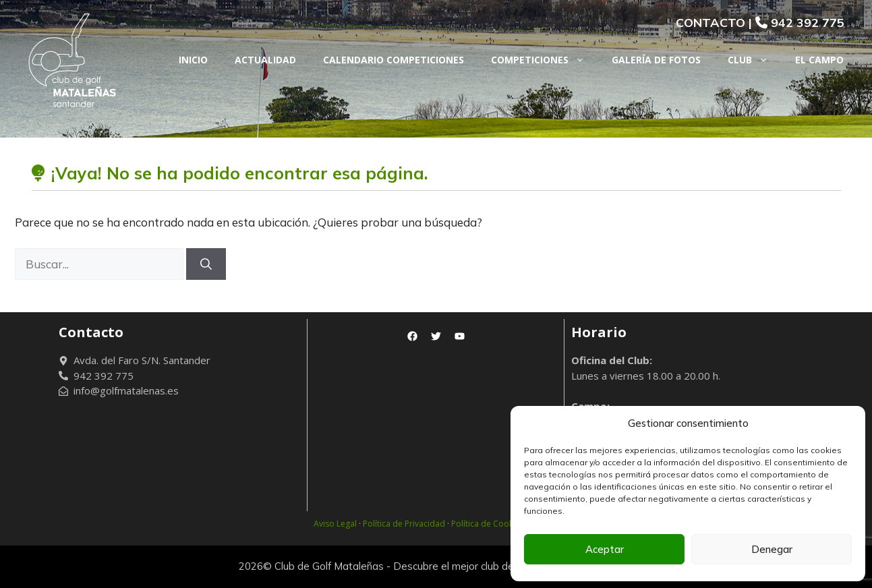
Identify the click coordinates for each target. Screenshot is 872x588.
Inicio (193, 60)
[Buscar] (206, 264)
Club (755, 60)
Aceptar (605, 549)
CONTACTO (710, 23)
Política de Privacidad (404, 524)
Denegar (772, 549)
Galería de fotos (656, 60)
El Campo (819, 60)
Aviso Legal (335, 524)
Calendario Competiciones (394, 60)
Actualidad (265, 60)
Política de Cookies (488, 524)
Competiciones (545, 60)
